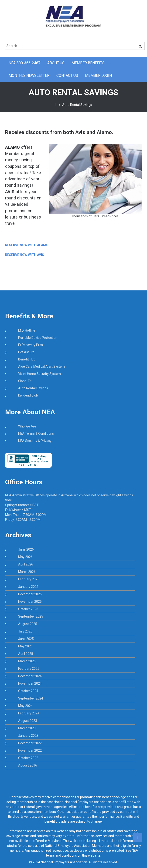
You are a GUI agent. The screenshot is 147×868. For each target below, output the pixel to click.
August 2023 (28, 721)
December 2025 (30, 594)
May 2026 (25, 557)
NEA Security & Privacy (35, 441)
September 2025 (31, 616)
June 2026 (26, 549)
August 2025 (28, 624)
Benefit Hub (27, 359)
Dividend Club (28, 395)
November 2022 (30, 750)
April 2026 (26, 564)
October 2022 (28, 758)
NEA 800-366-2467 (24, 63)
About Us (56, 63)
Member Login (98, 76)
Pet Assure (26, 352)
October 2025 (28, 609)
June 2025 (26, 639)
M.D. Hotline (27, 330)
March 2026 (27, 572)
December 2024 (30, 676)
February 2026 (29, 579)
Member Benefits (88, 63)
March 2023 (27, 728)
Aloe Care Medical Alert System (41, 367)
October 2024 (28, 691)
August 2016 (28, 765)
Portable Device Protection (38, 338)
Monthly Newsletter (29, 76)
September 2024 (31, 698)
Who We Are (27, 426)
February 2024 (29, 713)
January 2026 (28, 587)
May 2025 (25, 646)
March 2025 (27, 661)
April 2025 (26, 654)
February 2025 (29, 669)
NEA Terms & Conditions (36, 434)
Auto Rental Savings (33, 388)
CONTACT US (67, 76)
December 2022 (30, 743)
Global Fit (25, 381)
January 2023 (28, 736)
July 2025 (25, 631)
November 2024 (30, 683)
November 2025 (30, 602)
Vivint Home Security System (39, 374)
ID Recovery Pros (31, 345)
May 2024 (25, 706)
